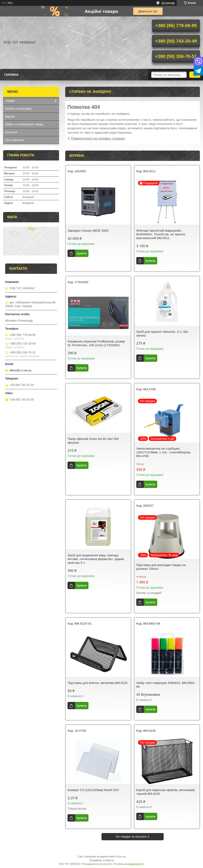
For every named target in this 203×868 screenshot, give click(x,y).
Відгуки (10, 116)
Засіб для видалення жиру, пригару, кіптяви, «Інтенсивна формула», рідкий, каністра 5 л (96, 559)
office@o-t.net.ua (20, 370)
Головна (11, 75)
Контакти (11, 132)
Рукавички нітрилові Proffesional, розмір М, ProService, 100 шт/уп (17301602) (96, 343)
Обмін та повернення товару (24, 124)
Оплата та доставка (19, 109)
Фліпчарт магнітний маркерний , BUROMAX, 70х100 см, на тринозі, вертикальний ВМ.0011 (161, 234)
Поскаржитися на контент (97, 864)
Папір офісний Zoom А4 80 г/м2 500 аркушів (93, 441)
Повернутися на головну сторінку (98, 138)
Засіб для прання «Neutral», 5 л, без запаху (162, 333)
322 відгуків (168, 3)
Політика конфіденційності (129, 864)
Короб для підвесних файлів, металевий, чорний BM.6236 (166, 792)
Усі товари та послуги (131, 836)
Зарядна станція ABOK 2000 (88, 230)
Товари (10, 101)
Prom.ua (121, 857)
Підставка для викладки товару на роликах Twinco (161, 567)
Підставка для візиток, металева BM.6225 (98, 683)
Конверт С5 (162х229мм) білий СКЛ (93, 790)
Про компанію (15, 140)
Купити (82, 253)
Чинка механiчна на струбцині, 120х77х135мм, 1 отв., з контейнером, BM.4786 (164, 452)
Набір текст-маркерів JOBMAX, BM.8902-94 (166, 685)
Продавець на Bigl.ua (101, 860)
